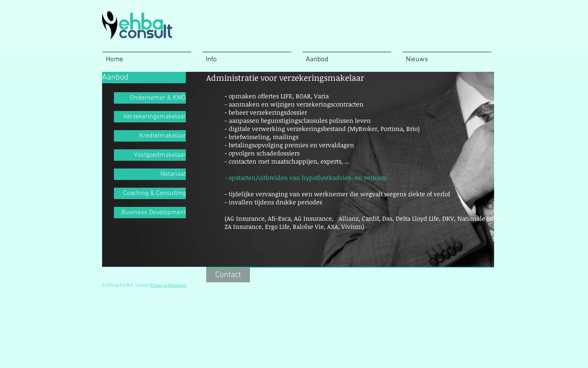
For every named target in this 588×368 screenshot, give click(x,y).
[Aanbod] (144, 78)
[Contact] (228, 275)
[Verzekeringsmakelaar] (150, 117)
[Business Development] (150, 213)
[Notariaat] (150, 174)
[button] (286, 78)
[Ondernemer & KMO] (150, 98)
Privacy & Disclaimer (169, 285)
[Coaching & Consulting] (150, 193)
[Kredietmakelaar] (150, 136)
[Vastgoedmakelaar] (150, 155)
